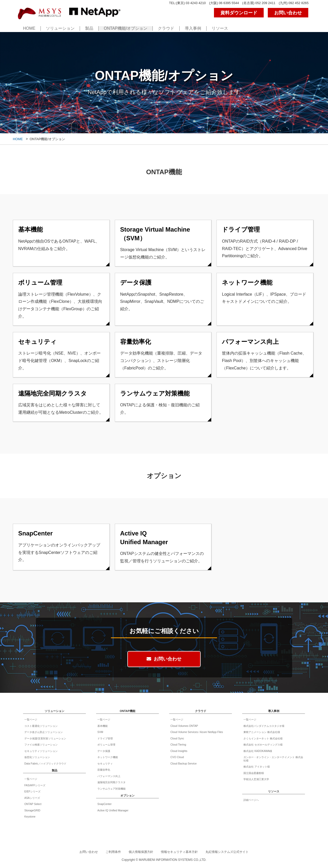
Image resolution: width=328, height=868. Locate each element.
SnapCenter (104, 804)
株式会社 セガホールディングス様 (263, 745)
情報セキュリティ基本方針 (179, 852)
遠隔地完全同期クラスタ (111, 782)
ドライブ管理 (105, 738)
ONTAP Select (33, 804)
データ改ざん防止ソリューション (44, 732)
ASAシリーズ (32, 798)
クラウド (166, 29)
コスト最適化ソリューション (41, 726)
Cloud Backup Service (183, 764)
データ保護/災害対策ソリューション (45, 738)
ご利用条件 (113, 852)
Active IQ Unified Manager (113, 810)
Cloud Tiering (178, 745)
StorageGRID (32, 810)
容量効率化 (104, 770)
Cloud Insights (179, 751)
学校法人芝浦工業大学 (256, 779)
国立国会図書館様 (254, 773)
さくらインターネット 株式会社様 (263, 738)
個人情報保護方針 (141, 852)
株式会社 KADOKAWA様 (258, 751)
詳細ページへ (251, 800)
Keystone (30, 817)
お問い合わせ (288, 13)
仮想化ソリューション (37, 757)
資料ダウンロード (239, 13)
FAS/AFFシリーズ (35, 785)
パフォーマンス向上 (109, 776)
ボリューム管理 (106, 745)
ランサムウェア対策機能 (111, 789)
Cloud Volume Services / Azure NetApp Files (197, 732)
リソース (220, 29)
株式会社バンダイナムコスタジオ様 (264, 726)
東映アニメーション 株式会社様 (262, 732)
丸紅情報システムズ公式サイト (227, 852)
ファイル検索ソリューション (41, 745)
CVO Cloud (177, 757)
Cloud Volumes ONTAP (184, 726)
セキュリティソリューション (41, 751)
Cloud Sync (177, 738)
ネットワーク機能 (108, 757)
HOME (29, 29)
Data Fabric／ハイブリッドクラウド (45, 764)
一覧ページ (31, 720)
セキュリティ (105, 764)
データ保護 (104, 751)
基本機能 (102, 726)
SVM (100, 732)
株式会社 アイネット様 (257, 767)
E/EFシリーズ (32, 792)
